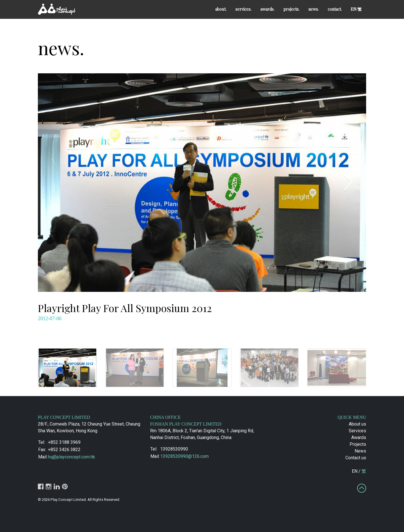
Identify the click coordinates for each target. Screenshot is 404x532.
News (360, 451)
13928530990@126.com (184, 456)
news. (314, 9)
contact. (335, 9)
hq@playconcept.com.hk (72, 457)
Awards (359, 437)
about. (221, 9)
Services (357, 431)
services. (243, 9)
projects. (291, 9)
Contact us (356, 458)
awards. (267, 9)
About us (357, 424)
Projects (358, 444)
